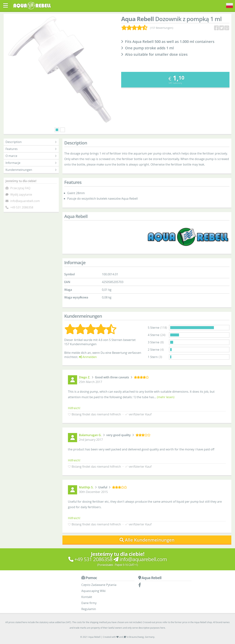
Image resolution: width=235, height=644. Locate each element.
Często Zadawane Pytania (99, 585)
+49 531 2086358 (22, 207)
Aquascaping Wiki (93, 591)
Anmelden (88, 357)
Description (31, 142)
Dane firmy (89, 603)
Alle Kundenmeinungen (147, 540)
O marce (31, 156)
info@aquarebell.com (25, 201)
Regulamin (89, 609)
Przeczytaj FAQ (20, 188)
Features (31, 149)
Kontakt (87, 597)
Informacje (31, 163)
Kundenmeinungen (31, 170)
